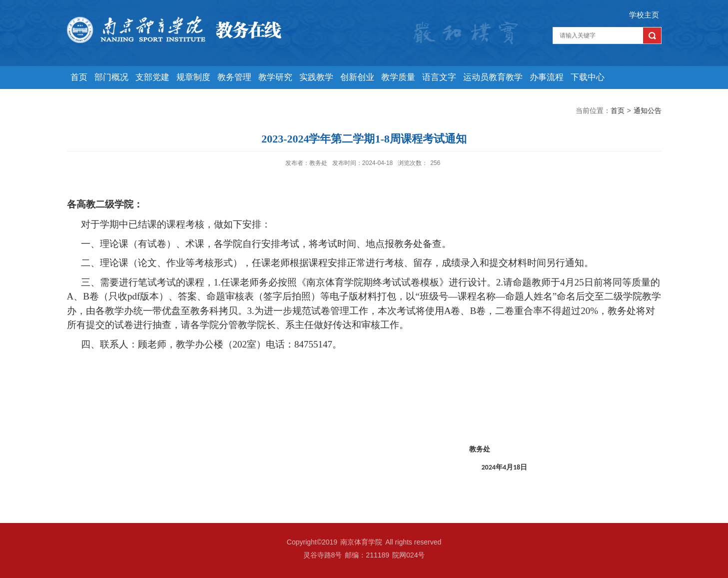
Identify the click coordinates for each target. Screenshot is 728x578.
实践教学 (316, 77)
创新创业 (357, 77)
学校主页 (644, 15)
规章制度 (193, 77)
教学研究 (275, 77)
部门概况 (111, 77)
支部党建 (152, 77)
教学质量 (398, 77)
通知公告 (648, 110)
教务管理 (234, 77)
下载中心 (588, 77)
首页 (79, 77)
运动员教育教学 (493, 77)
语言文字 (439, 77)
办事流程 (547, 77)
